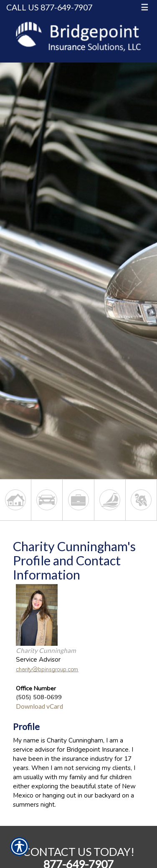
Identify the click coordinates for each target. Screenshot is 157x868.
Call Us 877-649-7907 (49, 7)
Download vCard (39, 706)
